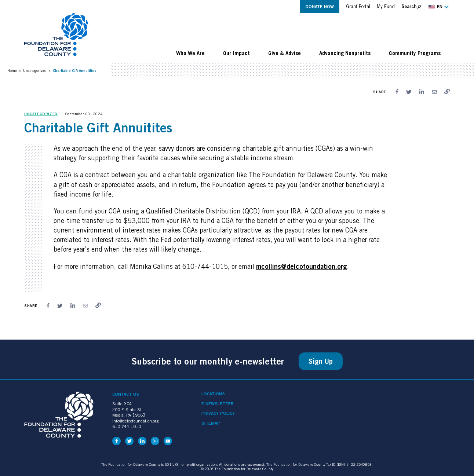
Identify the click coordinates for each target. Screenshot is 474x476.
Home (12, 70)
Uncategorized (35, 70)
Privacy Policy (218, 413)
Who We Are (190, 53)
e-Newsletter (218, 404)
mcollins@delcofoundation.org (302, 266)
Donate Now (320, 6)
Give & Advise (285, 53)
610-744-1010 (127, 426)
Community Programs (415, 53)
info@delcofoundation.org (135, 421)
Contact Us (126, 394)
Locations (213, 394)
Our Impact (236, 53)
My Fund (386, 6)
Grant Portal (358, 6)
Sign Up (321, 361)
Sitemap (211, 423)
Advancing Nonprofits (345, 53)
